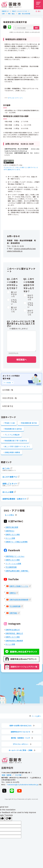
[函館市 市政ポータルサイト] (11, 5)
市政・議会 (11, 14)
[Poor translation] (8, 819)
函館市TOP (5, 11)
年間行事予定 (8, 406)
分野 (3, 14)
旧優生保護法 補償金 (12, 452)
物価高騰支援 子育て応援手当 (16, 441)
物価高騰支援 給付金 (29, 423)
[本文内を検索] (27, 28)
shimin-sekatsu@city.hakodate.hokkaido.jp (21, 250)
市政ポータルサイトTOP (20, 11)
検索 (36, 28)
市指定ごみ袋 (10, 423)
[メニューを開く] (38, 5)
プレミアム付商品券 (12, 435)
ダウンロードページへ (15, 98)
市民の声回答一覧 (10, 398)
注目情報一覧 (8, 390)
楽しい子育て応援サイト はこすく (17, 446)
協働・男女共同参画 (24, 14)
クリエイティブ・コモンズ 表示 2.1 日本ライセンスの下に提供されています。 (21, 168)
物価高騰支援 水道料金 (13, 429)
